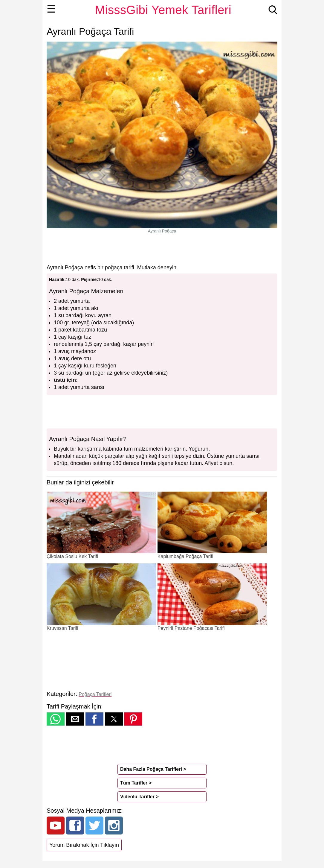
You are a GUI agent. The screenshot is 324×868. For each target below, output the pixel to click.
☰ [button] (51, 9)
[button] (56, 719)
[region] (162, 249)
